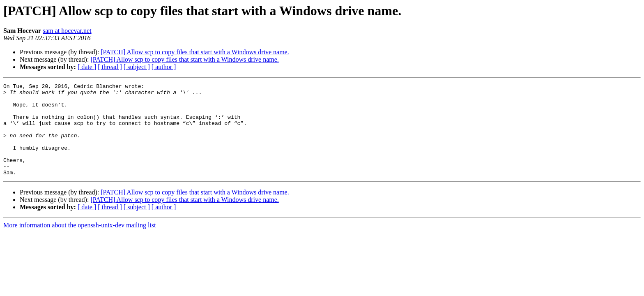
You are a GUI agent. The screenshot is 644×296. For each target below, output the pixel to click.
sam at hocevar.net (67, 31)
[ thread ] (110, 67)
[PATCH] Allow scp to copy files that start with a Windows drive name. (195, 52)
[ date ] (87, 67)
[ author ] (164, 67)
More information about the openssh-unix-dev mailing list (80, 244)
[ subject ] (137, 67)
